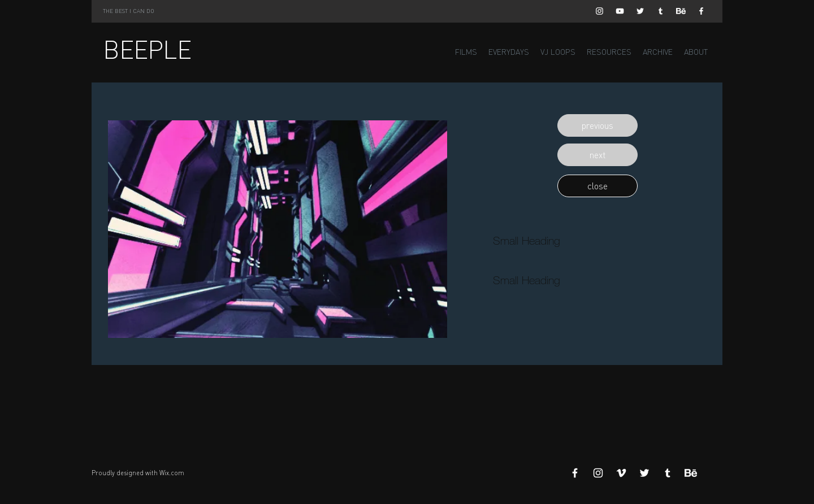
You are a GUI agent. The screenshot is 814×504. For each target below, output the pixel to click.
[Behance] (681, 11)
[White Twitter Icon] (640, 11)
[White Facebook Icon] (701, 11)
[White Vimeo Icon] (621, 473)
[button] (597, 125)
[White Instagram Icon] (599, 11)
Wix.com (172, 473)
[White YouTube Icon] (620, 11)
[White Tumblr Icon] (661, 11)
